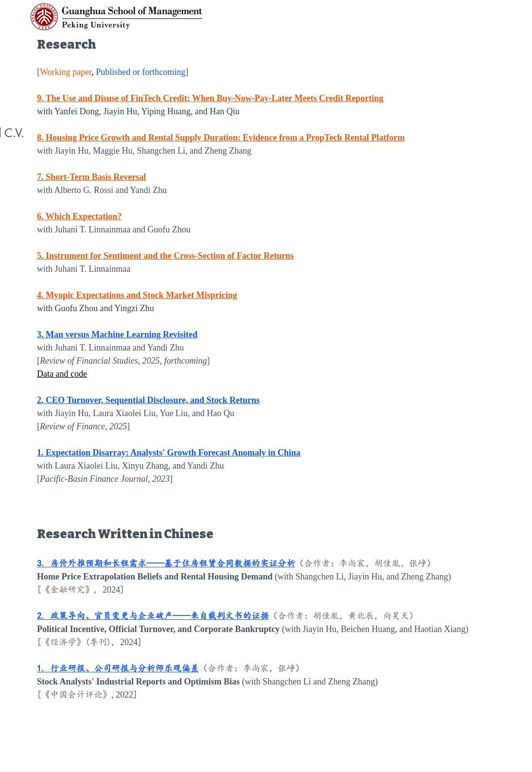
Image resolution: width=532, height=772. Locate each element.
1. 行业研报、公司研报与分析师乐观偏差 (118, 668)
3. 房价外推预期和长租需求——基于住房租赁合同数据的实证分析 (166, 563)
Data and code (62, 374)
